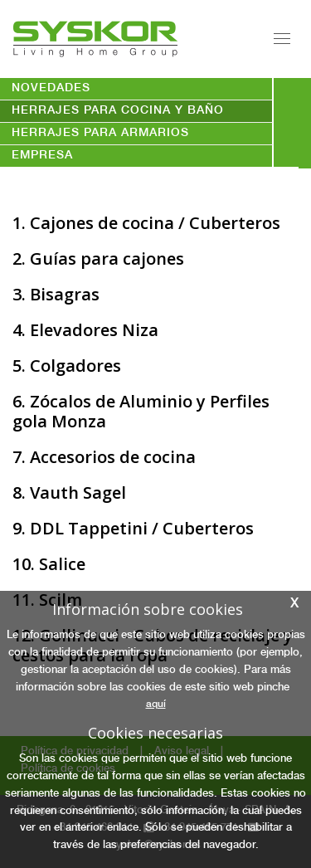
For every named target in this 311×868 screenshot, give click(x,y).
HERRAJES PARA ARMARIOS (100, 134)
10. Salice (49, 564)
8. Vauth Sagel (69, 493)
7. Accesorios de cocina (104, 457)
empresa (42, 156)
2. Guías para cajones (98, 258)
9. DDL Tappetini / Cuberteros (133, 528)
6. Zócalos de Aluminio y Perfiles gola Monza (141, 411)
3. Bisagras (56, 294)
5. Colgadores (67, 366)
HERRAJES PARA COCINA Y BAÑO (118, 111)
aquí (156, 705)
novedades (51, 89)
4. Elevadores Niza (85, 330)
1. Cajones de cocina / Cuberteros (146, 223)
